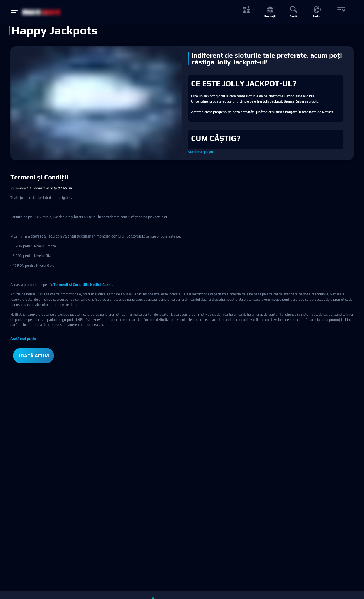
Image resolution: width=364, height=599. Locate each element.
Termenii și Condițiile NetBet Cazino (84, 285)
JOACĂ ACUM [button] (34, 356)
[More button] (341, 12)
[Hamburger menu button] (14, 12)
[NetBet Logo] (41, 12)
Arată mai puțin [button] (200, 152)
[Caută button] (294, 12)
